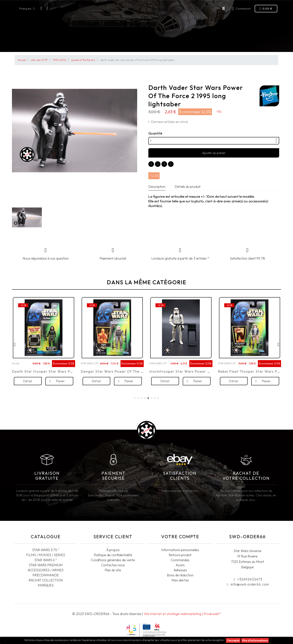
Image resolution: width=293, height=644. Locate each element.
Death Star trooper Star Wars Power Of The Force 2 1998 (65, 380)
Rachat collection (245, 44)
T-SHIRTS (270, 44)
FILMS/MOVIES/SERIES (65, 44)
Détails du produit (188, 187)
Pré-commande (175, 44)
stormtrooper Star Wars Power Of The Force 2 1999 (197, 380)
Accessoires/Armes (208, 44)
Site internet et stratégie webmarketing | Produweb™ (182, 614)
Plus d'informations (255, 640)
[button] (14, 131)
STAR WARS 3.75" (31, 44)
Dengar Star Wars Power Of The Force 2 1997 (122, 380)
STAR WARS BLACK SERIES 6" (106, 44)
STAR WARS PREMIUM (145, 44)
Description (157, 187)
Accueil (16, 372)
